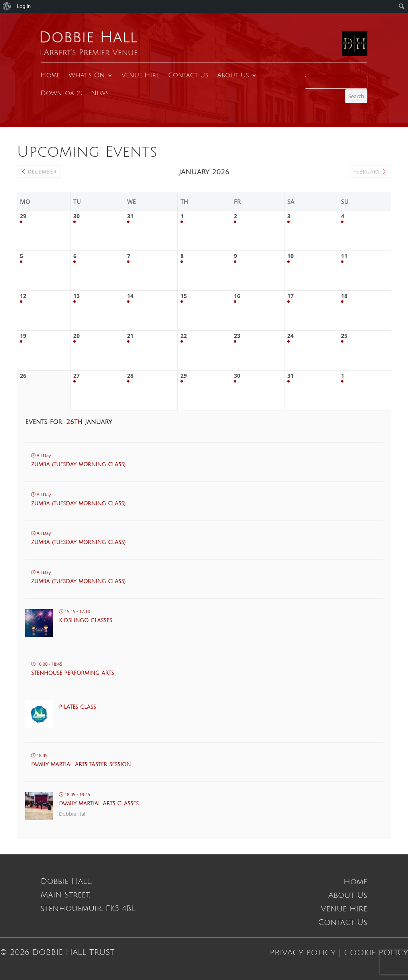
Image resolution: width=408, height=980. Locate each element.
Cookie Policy (376, 953)
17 (290, 296)
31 (130, 216)
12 (23, 296)
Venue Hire (140, 75)
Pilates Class (77, 707)
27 (76, 376)
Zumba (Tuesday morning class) (78, 465)
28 (130, 376)
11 (344, 256)
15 (184, 296)
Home (50, 75)
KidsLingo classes (85, 621)
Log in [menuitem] (24, 6)
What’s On (87, 75)
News (100, 93)
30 (76, 216)
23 (237, 336)
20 (76, 336)
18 (344, 296)
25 (344, 336)
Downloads (61, 93)
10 (290, 256)
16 (237, 296)
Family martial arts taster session (81, 765)
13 (76, 296)
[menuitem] (7, 6)
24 (290, 336)
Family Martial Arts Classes (99, 804)
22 (184, 336)
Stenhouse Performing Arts (73, 673)
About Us (233, 75)
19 (23, 336)
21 (130, 336)
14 (130, 296)
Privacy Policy (303, 953)
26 (23, 376)
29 (23, 216)
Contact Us (188, 75)
